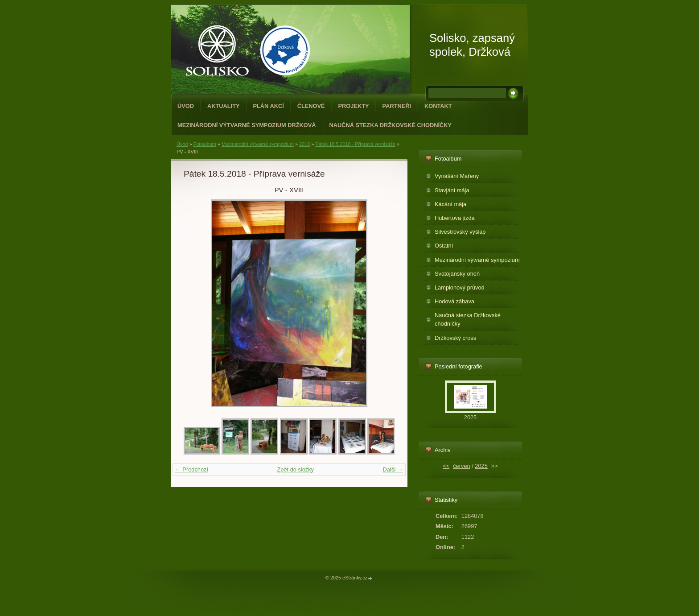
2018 (304, 144)
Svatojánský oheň (457, 274)
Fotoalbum (204, 144)
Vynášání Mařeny (457, 176)
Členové (311, 106)
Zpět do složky (295, 469)
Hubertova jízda (455, 218)
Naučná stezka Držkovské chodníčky (390, 125)
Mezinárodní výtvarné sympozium (258, 144)
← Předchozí (192, 469)
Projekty (354, 106)
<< (446, 466)
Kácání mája (450, 204)
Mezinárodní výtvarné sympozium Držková (247, 125)
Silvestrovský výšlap (460, 232)
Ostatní (444, 246)
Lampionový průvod (460, 287)
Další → (393, 469)
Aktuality (224, 106)
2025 (470, 417)
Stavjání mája (452, 190)
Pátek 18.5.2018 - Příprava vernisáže (355, 144)
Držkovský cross (455, 338)
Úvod (186, 106)
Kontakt (438, 106)
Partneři (397, 106)
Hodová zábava (454, 301)
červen (461, 466)
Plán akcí (269, 106)
